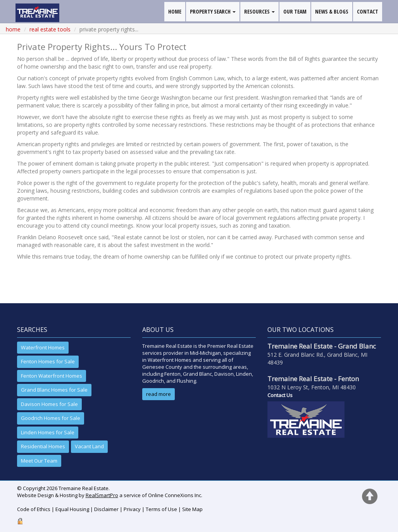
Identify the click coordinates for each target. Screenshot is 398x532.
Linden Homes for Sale (48, 432)
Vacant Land (89, 446)
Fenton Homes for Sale (48, 361)
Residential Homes (43, 446)
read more (159, 394)
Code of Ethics (34, 509)
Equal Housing (72, 509)
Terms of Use (161, 509)
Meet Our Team (39, 461)
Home (13, 29)
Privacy (132, 509)
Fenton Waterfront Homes (52, 376)
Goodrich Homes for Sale (51, 418)
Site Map (192, 509)
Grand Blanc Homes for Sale (54, 390)
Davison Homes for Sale (49, 404)
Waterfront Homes (43, 347)
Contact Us (280, 395)
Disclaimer (106, 509)
